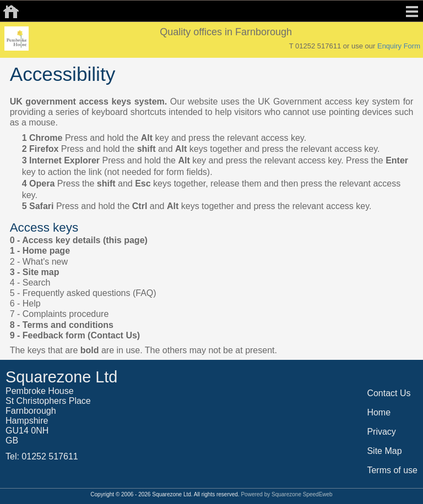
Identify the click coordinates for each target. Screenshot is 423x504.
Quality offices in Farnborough (226, 32)
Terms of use (392, 470)
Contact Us (389, 393)
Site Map (384, 451)
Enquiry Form (399, 46)
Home (379, 412)
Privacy (381, 432)
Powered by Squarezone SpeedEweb (286, 494)
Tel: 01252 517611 (42, 456)
